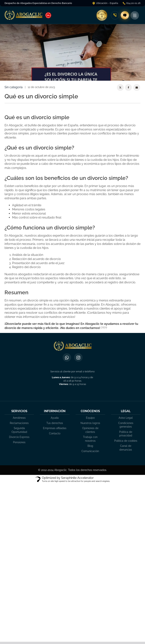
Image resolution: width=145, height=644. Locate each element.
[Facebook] (128, 87)
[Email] (137, 87)
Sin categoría (14, 87)
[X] (120, 87)
